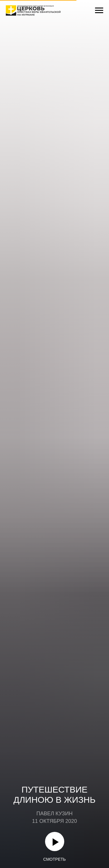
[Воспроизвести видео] (55, 841)
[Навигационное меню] (99, 10)
